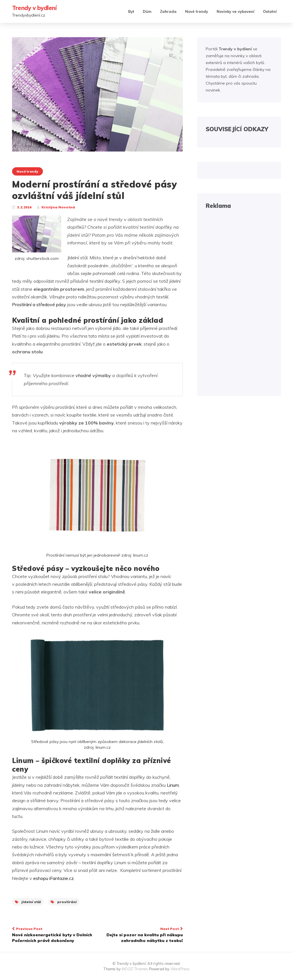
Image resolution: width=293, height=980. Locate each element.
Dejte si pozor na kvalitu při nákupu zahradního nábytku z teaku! (142, 934)
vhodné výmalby (93, 375)
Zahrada (168, 11)
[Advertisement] (239, 302)
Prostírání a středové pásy (39, 304)
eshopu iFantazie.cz (54, 878)
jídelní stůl (28, 902)
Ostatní (270, 11)
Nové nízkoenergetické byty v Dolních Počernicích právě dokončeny (53, 934)
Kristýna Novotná (58, 207)
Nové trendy (197, 11)
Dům (147, 11)
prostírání (64, 902)
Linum (173, 785)
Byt (131, 11)
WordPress (180, 969)
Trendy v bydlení (34, 8)
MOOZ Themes (135, 969)
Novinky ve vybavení (235, 11)
